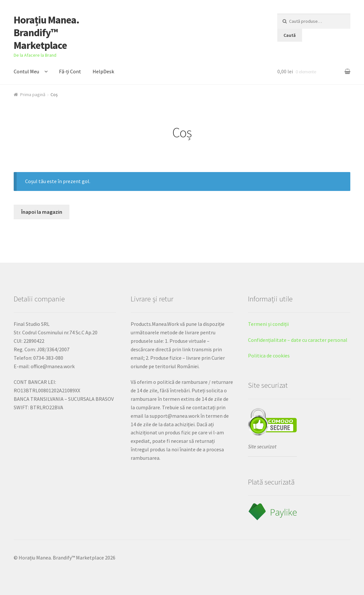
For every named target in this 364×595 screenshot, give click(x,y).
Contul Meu (26, 71)
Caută (290, 35)
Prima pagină (33, 94)
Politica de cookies (269, 356)
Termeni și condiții (268, 324)
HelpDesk (103, 71)
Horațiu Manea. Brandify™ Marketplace (46, 33)
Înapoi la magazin (42, 212)
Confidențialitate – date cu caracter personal (298, 340)
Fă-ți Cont (70, 71)
